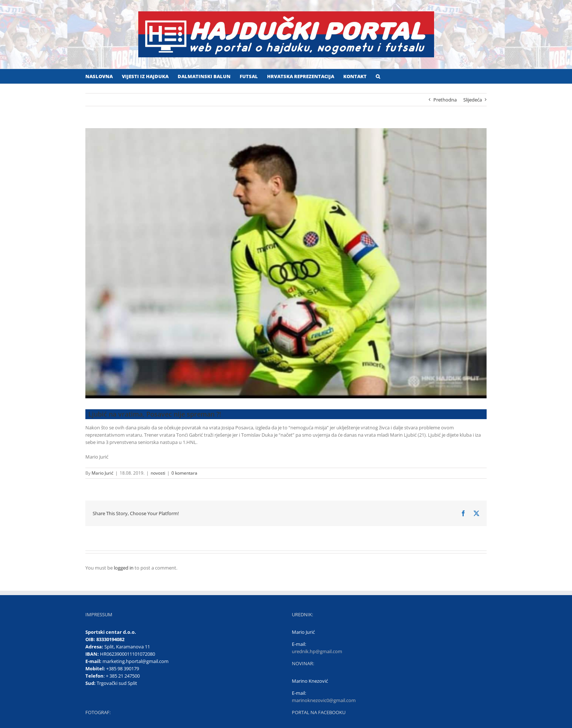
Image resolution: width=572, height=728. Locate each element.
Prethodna (445, 100)
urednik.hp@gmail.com (317, 651)
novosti (158, 473)
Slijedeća (473, 100)
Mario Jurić (103, 473)
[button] (378, 76)
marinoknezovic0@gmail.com (324, 700)
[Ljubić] (286, 263)
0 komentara (184, 473)
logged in (124, 568)
